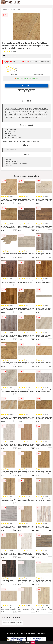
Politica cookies (41, 633)
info (15, 203)
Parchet (5, 10)
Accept (33, 643)
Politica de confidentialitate (27, 633)
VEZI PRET (26, 86)
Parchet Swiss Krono (14, 10)
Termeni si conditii (13, 633)
